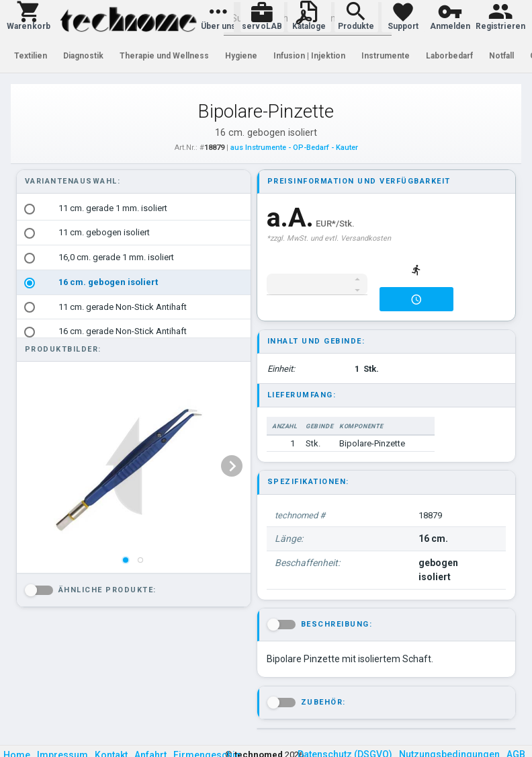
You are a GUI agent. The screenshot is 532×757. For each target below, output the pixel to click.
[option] (134, 209)
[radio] (30, 209)
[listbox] (134, 295)
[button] (29, 16)
